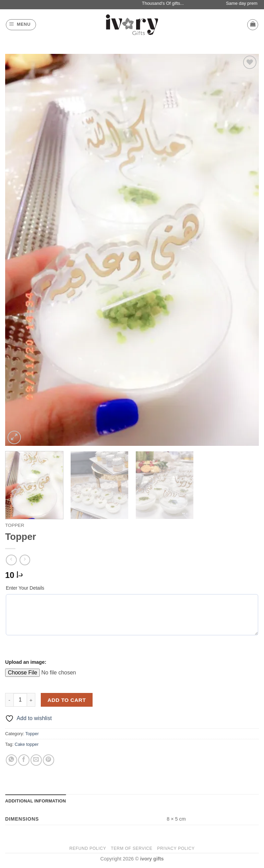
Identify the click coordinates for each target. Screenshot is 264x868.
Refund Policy (88, 848)
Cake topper (27, 744)
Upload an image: (26, 662)
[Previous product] (25, 560)
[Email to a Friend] (36, 760)
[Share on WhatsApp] (11, 760)
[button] (21, 25)
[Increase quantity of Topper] (31, 700)
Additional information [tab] (35, 801)
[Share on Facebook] (24, 760)
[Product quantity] (20, 700)
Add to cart (67, 700)
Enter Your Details (25, 588)
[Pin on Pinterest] (49, 760)
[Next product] (11, 560)
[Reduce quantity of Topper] (9, 700)
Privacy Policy (176, 848)
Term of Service (131, 848)
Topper (15, 525)
